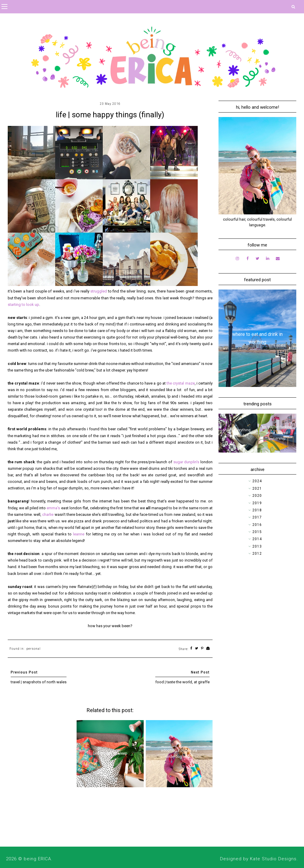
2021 (257, 488)
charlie (48, 514)
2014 (257, 539)
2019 (257, 503)
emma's (54, 508)
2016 (257, 525)
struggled (99, 291)
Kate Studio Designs (273, 859)
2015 (257, 532)
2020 (257, 496)
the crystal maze (181, 383)
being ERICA (37, 859)
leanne (79, 534)
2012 (257, 554)
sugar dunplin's (186, 462)
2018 (257, 510)
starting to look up (23, 305)
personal (34, 649)
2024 (257, 481)
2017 (257, 517)
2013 (257, 546)
